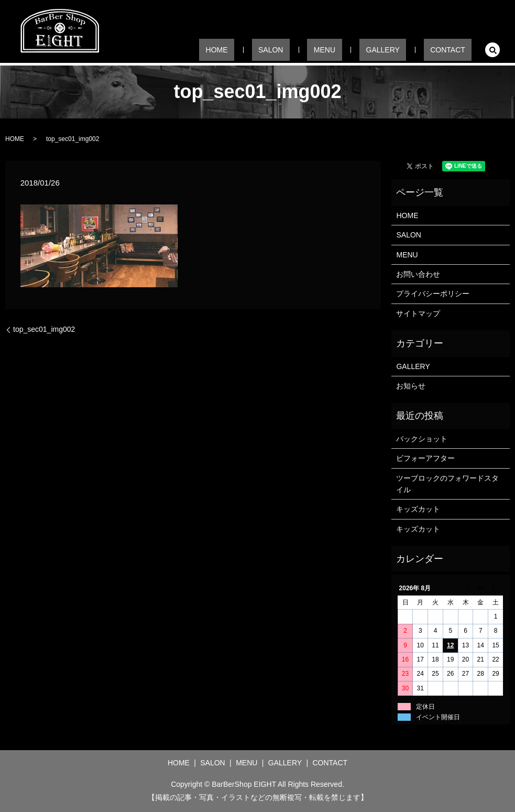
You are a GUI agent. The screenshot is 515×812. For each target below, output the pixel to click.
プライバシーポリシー (433, 294)
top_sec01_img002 (44, 329)
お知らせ (411, 386)
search (492, 50)
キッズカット (418, 509)
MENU (355, 49)
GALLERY (401, 49)
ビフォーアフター (425, 458)
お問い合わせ (418, 274)
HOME (273, 49)
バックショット (422, 439)
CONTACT (454, 49)
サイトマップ (418, 313)
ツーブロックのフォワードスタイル (447, 484)
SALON (314, 49)
